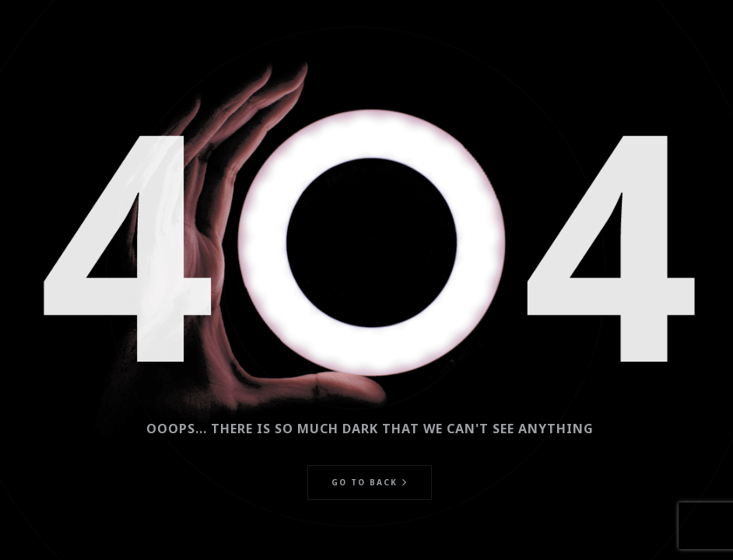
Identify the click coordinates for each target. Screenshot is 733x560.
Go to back (365, 482)
